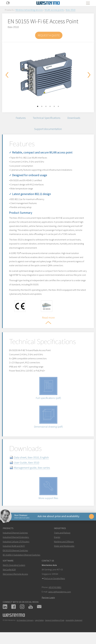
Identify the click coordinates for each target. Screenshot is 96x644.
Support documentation (48, 130)
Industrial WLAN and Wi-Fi (14, 555)
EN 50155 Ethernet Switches (15, 559)
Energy (57, 546)
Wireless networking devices (29, 10)
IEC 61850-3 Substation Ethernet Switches (21, 564)
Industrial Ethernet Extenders (16, 546)
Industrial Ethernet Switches (15, 541)
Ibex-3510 (71, 10)
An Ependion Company (25, 629)
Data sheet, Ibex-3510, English (33, 465)
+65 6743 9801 (55, 596)
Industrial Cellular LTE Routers (16, 550)
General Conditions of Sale (55, 629)
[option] (48, 75)
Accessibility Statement (74, 629)
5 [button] (54, 107)
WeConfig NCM (9, 578)
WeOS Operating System (14, 574)
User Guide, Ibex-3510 (28, 470)
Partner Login (48, 606)
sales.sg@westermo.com (60, 600)
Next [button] (89, 75)
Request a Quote (49, 35)
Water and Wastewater (64, 555)
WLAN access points (54, 10)
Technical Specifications (46, 118)
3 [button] (46, 107)
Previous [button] (7, 75)
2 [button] (42, 107)
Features (20, 118)
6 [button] (58, 107)
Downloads (75, 118)
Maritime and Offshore (64, 550)
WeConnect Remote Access (15, 583)
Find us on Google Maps (54, 587)
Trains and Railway (62, 541)
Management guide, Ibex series (33, 476)
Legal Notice (39, 629)
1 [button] (38, 107)
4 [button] (50, 107)
